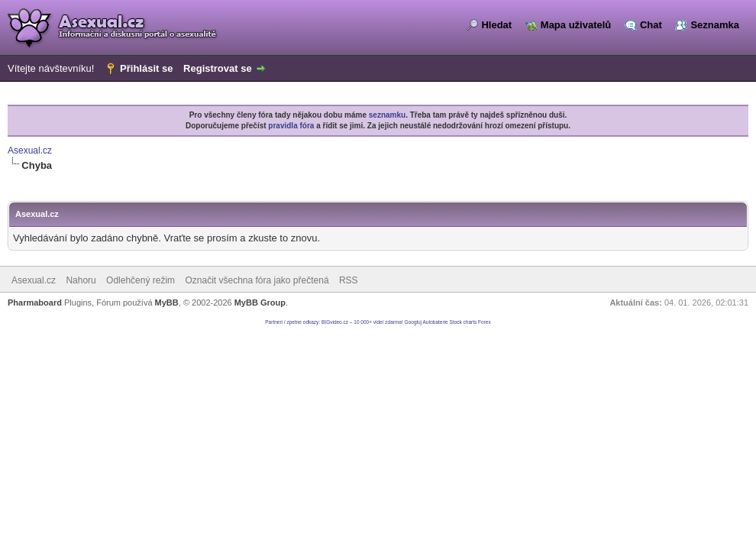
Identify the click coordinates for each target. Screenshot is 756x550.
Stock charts (464, 322)
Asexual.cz (30, 150)
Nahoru (81, 280)
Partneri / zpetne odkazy (292, 322)
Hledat (496, 25)
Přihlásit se (146, 68)
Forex (485, 322)
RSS (349, 280)
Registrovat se (218, 68)
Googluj (413, 322)
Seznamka (715, 25)
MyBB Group (260, 302)
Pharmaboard (35, 302)
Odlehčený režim (141, 280)
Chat (651, 25)
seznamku (387, 115)
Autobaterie (435, 322)
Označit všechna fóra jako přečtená (257, 280)
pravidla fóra (291, 126)
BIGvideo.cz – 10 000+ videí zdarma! (362, 322)
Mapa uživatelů (576, 25)
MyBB (167, 302)
